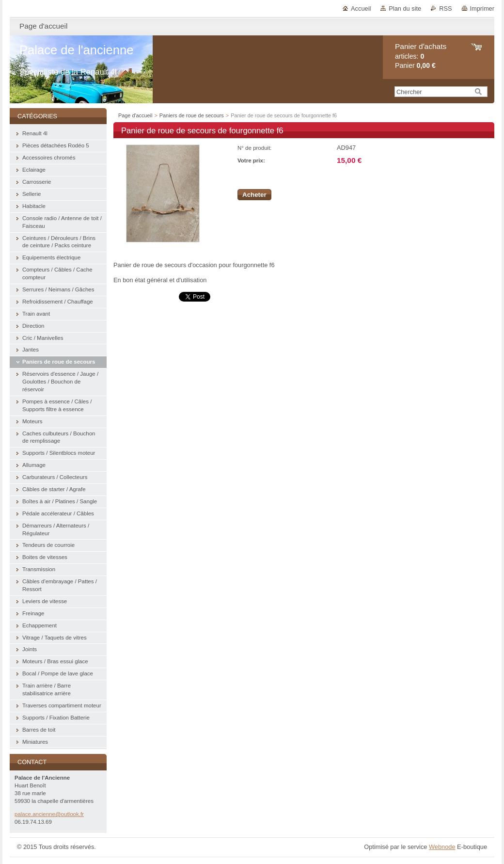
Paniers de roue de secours (192, 115)
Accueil (361, 8)
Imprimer (482, 8)
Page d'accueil (135, 115)
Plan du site (405, 8)
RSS (445, 8)
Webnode (442, 847)
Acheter (254, 195)
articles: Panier (421, 56)
